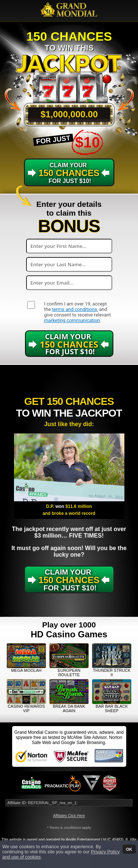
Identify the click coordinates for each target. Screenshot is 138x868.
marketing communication (72, 320)
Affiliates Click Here (69, 816)
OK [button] (129, 849)
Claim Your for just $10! (69, 173)
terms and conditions (74, 309)
